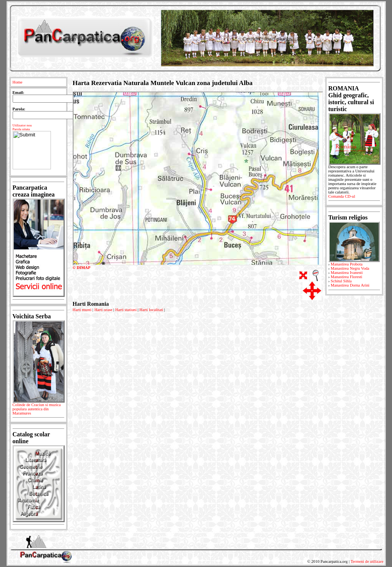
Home (18, 82)
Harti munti (82, 310)
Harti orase (103, 310)
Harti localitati (151, 310)
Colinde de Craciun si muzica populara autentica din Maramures (38, 410)
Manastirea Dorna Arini (350, 285)
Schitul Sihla (341, 281)
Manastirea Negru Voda (350, 268)
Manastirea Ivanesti (347, 273)
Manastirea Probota (347, 264)
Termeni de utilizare (367, 561)
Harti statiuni (126, 310)
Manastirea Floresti (347, 277)
